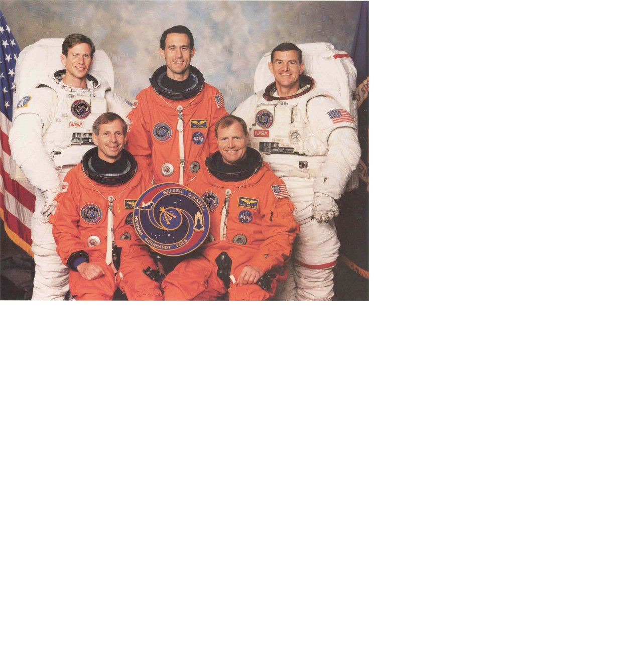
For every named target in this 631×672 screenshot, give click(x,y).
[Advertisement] (316, 324)
